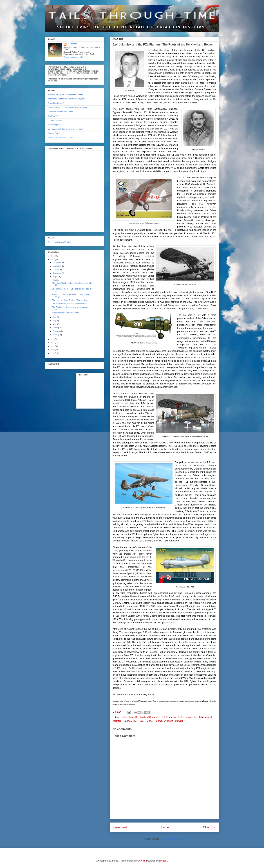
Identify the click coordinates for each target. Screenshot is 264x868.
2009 (53, 353)
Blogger (163, 861)
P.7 (151, 721)
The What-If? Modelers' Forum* (60, 138)
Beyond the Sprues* (56, 103)
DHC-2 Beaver (185, 717)
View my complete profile (74, 57)
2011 (53, 346)
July (54, 280)
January (56, 335)
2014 (53, 339)
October (56, 270)
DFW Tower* (53, 116)
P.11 (129, 721)
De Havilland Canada (146, 717)
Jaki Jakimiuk (206, 717)
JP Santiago (72, 44)
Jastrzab (117, 721)
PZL (160, 721)
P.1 (124, 721)
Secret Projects (54, 125)
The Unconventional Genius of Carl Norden (69, 300)
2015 (53, 260)
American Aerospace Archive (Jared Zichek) (65, 94)
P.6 (146, 721)
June (55, 317)
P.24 (135, 721)
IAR (195, 717)
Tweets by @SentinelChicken (59, 242)
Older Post (210, 827)
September (57, 273)
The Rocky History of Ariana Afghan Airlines (70, 304)
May (55, 321)
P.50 (141, 721)
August (56, 277)
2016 (53, 256)
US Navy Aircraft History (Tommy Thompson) (66, 129)
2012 (53, 343)
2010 (53, 350)
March (55, 328)
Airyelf (142, 861)
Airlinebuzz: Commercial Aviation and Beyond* (66, 99)
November (57, 266)
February (56, 331)
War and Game (54, 133)
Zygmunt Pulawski (173, 721)
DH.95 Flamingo (167, 717)
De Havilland (127, 717)
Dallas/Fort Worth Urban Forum (60, 112)
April (55, 324)
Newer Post (120, 827)
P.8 (155, 721)
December (57, 263)
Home (165, 827)
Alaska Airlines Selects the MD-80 (66, 313)
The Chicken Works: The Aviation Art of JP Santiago (68, 107)
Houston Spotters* (55, 120)
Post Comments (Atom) (172, 839)
